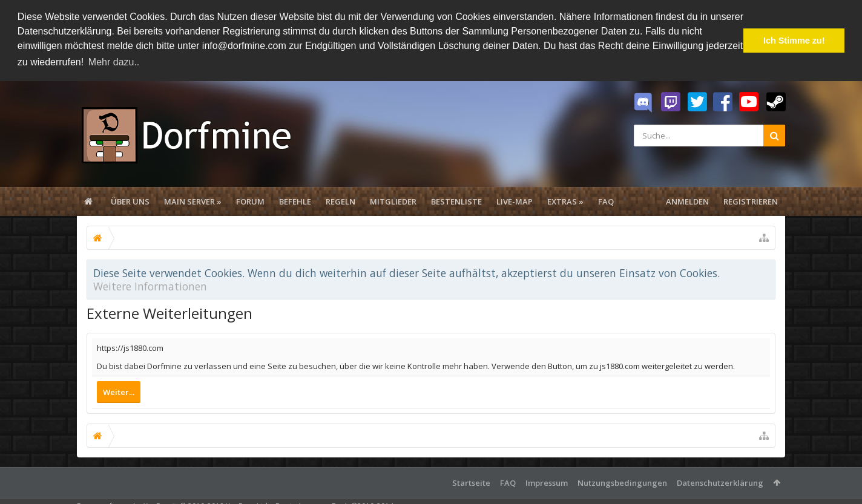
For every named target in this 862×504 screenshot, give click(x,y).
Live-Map (515, 200)
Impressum (547, 482)
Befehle (295, 200)
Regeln (341, 200)
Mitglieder (393, 200)
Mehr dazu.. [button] (114, 62)
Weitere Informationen (150, 285)
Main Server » (193, 200)
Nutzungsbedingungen (622, 482)
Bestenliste (456, 200)
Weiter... (119, 391)
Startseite (471, 482)
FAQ (606, 200)
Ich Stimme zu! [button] (794, 41)
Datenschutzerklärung (720, 482)
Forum (250, 200)
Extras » (565, 200)
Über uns (130, 200)
